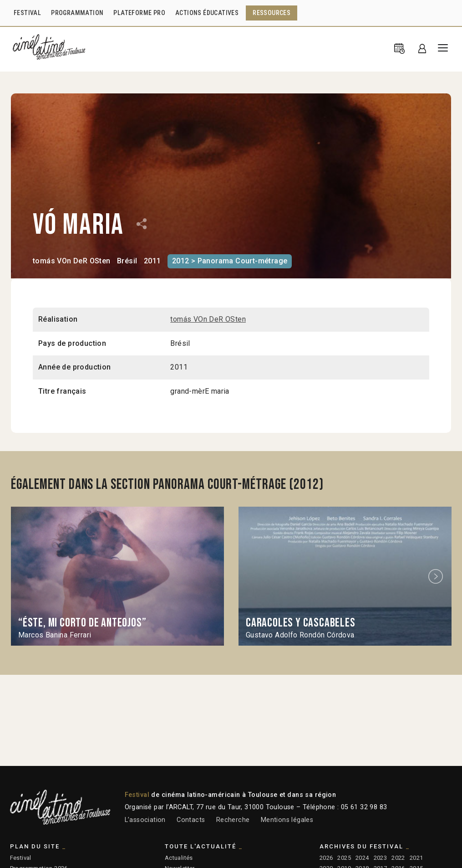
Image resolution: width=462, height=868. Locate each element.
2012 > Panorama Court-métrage (230, 261)
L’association (145, 820)
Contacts (191, 820)
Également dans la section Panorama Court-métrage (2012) (167, 485)
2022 (398, 858)
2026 (326, 858)
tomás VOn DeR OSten (72, 261)
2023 (381, 858)
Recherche (233, 820)
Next (437, 576)
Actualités (179, 858)
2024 (362, 858)
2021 (416, 858)
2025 (344, 858)
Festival (21, 858)
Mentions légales (287, 820)
